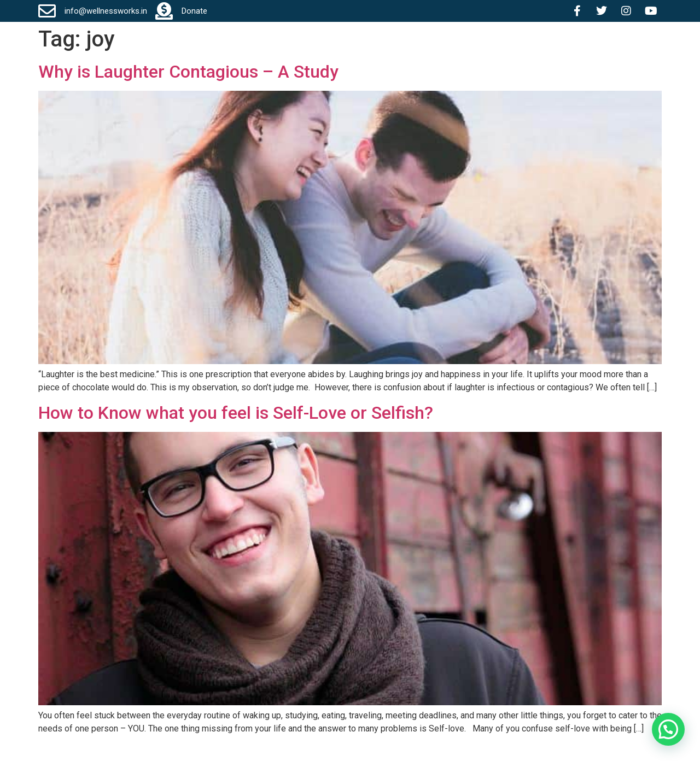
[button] (668, 729)
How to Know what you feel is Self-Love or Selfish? (236, 413)
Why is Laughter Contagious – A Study (188, 72)
